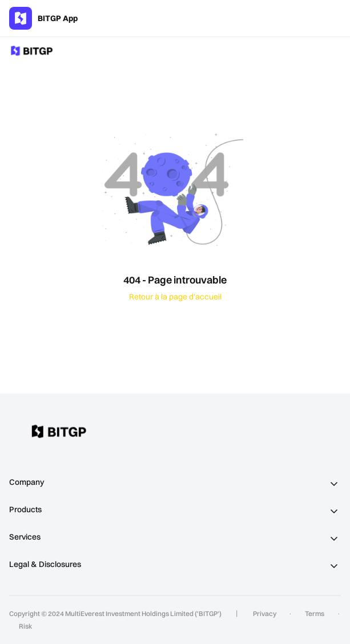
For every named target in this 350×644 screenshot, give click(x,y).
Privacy (265, 613)
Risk (25, 626)
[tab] (175, 483)
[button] (175, 483)
